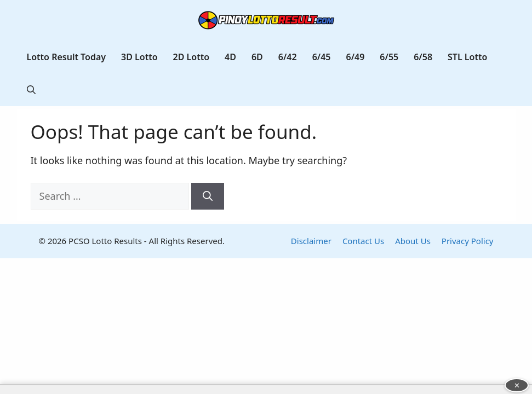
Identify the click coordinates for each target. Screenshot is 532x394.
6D (257, 57)
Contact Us (363, 241)
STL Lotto (467, 57)
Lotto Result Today (67, 57)
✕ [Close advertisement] (517, 385)
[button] (31, 90)
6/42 (288, 57)
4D (230, 57)
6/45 (322, 57)
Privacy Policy (468, 241)
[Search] (208, 196)
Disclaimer (311, 241)
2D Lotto (191, 57)
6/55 (389, 57)
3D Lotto (139, 57)
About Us (413, 241)
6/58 (423, 57)
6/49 (356, 57)
